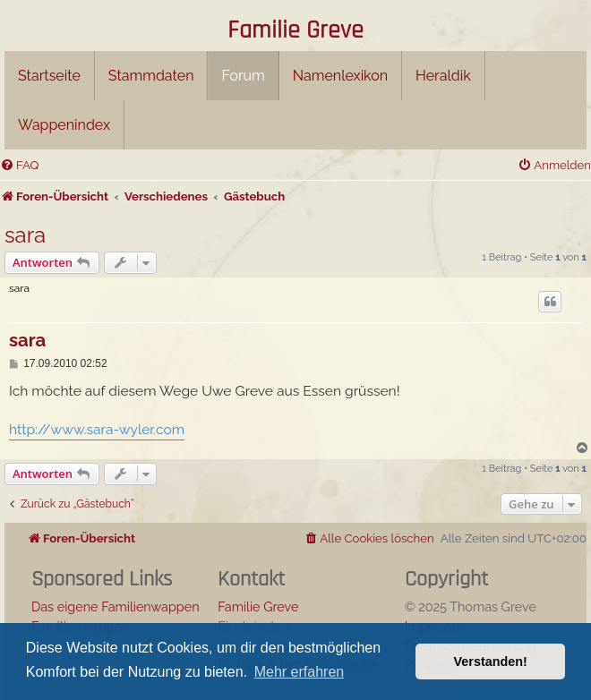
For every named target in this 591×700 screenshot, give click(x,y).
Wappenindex (64, 125)
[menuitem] (19, 165)
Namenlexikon (340, 76)
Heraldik (443, 76)
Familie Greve (295, 31)
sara (25, 235)
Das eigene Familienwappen (116, 606)
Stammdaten (151, 76)
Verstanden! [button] (491, 662)
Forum (243, 76)
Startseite (49, 76)
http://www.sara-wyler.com (97, 429)
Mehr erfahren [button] (300, 672)
